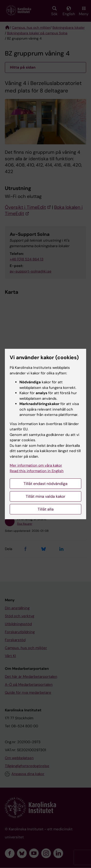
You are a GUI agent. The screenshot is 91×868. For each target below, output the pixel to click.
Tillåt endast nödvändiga (45, 484)
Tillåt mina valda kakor (45, 496)
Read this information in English (37, 471)
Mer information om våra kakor (36, 465)
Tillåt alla (46, 509)
